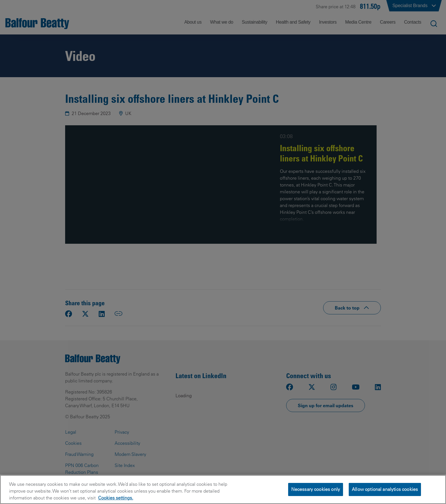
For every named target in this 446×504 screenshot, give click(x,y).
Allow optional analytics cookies (385, 489)
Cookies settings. (116, 498)
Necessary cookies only (316, 489)
